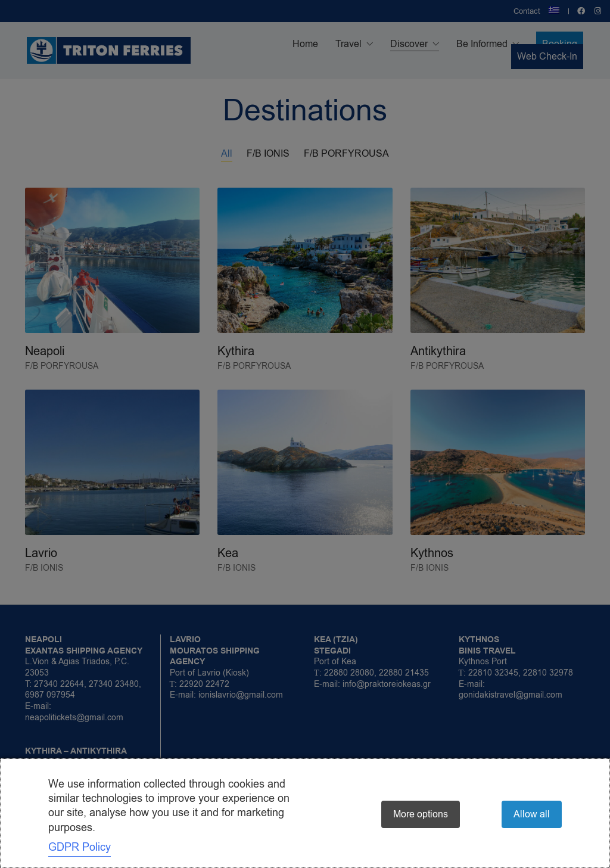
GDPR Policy (80, 847)
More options (421, 814)
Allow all (532, 814)
